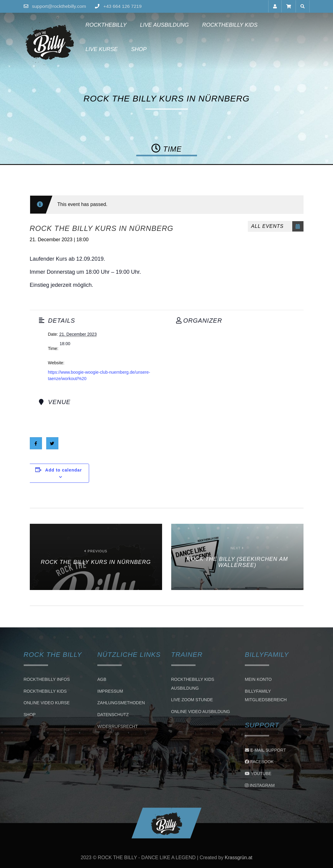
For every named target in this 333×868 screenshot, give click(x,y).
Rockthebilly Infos (47, 679)
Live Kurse (285, 25)
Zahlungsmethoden (121, 703)
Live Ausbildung (162, 25)
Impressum (110, 691)
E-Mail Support (265, 750)
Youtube (258, 774)
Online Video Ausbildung (201, 712)
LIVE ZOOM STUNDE (192, 700)
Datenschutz (113, 715)
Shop (91, 49)
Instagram (260, 785)
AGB (102, 679)
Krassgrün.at (239, 858)
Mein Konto (258, 679)
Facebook (259, 762)
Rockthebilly (104, 25)
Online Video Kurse (47, 703)
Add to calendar (64, 470)
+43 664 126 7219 (125, 6)
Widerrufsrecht (118, 726)
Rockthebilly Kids (227, 25)
